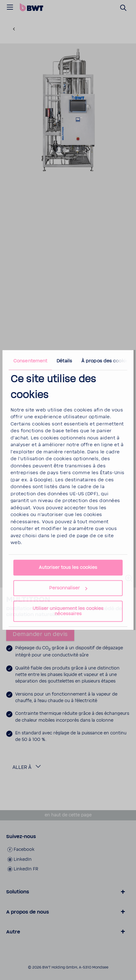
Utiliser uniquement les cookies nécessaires (68, 611)
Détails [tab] (64, 361)
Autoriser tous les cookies (68, 568)
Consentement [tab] (30, 361)
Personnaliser (68, 588)
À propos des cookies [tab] (106, 361)
